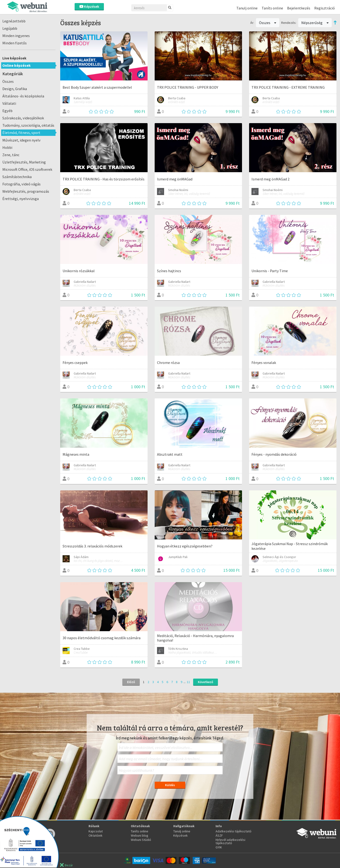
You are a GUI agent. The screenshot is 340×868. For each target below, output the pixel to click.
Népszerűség (315, 23)
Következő (206, 682)
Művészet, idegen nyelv (21, 140)
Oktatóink (96, 835)
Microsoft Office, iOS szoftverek (27, 169)
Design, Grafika (15, 89)
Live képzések (14, 58)
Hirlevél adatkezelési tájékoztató (230, 841)
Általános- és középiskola (23, 96)
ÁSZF (219, 835)
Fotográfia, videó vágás (21, 184)
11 (188, 682)
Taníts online (272, 8)
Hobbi (7, 147)
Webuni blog (140, 835)
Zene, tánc (11, 155)
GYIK (219, 847)
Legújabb (10, 28)
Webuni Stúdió (141, 840)
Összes (8, 81)
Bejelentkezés (299, 8)
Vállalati (9, 103)
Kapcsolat (96, 831)
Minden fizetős (15, 43)
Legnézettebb (14, 21)
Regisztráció (325, 8)
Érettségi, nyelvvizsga (21, 199)
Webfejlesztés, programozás (26, 191)
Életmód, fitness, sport (21, 133)
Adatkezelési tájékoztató (234, 831)
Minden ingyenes (16, 36)
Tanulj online (247, 8)
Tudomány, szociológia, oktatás (28, 125)
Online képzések (17, 65)
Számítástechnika (17, 177)
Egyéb (7, 111)
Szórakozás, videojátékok (23, 118)
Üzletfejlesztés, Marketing (24, 162)
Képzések (89, 6)
